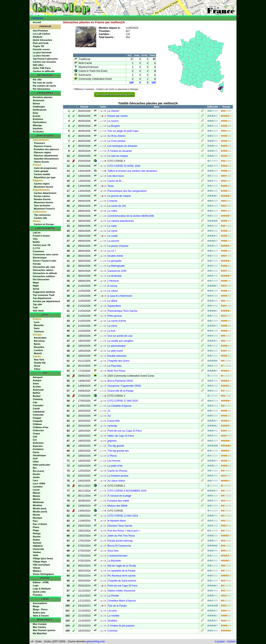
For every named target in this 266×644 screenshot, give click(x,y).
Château (37, 424)
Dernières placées (43, 97)
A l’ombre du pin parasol (121, 626)
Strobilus (113, 621)
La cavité (113, 236)
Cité (35, 437)
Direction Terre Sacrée (120, 526)
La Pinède (113, 596)
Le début (113, 301)
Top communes (42, 215)
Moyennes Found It (44, 209)
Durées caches (42, 196)
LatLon (37, 233)
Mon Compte (40, 624)
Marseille (39, 325)
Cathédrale (39, 412)
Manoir (37, 493)
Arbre (36, 384)
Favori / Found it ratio (44, 261)
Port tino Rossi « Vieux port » (124, 531)
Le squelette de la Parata (121, 571)
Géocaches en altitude (45, 273)
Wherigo (37, 125)
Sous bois (113, 551)
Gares (36, 452)
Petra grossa (115, 316)
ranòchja (112, 426)
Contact (231, 642)
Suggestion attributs (44, 292)
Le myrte (113, 231)
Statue (36, 540)
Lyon (37, 322)
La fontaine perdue (118, 476)
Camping (38, 399)
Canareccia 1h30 (117, 271)
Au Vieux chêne (116, 481)
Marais (36, 496)
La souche (113, 241)
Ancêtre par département (46, 301)
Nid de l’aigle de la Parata (122, 566)
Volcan (36, 568)
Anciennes (39, 100)
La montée (114, 616)
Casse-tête (114, 421)
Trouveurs (39, 143)
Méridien (38, 505)
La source (113, 121)
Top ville (37, 304)
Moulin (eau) (40, 508)
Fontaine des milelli (118, 501)
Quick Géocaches (42, 40)
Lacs (35, 480)
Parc (35, 521)
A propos (220, 642)
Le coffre (112, 211)
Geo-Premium (40, 31)
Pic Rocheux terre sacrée (122, 576)
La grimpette (115, 261)
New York (39, 360)
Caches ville (41, 218)
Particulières (40, 122)
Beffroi (36, 393)
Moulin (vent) (40, 512)
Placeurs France (43, 146)
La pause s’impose (118, 246)
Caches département (45, 193)
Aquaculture (114, 306)
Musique (38, 518)
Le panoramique (117, 346)
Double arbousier (117, 356)
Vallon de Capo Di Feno (121, 436)
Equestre (38, 446)
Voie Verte (38, 311)
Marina (36, 499)
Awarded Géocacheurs (46, 159)
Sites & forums (41, 616)
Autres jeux (39, 613)
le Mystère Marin (117, 521)
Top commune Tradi (44, 295)
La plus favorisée (42, 52)
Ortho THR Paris (42, 68)
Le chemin (113, 111)
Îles (35, 468)
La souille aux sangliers (121, 341)
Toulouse (39, 331)
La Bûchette (114, 561)
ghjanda (112, 441)
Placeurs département (46, 156)
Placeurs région (42, 152)
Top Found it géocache (45, 59)
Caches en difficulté (44, 71)
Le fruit (111, 331)
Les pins (112, 611)
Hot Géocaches (41, 279)
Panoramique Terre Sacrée (123, 311)
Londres (38, 350)
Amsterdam (40, 338)
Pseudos (38, 595)
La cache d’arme (117, 321)
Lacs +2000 (39, 483)
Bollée (36, 242)
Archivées (38, 132)
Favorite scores (41, 49)
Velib (36, 555)
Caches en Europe (44, 224)
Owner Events (41, 162)
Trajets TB (38, 46)
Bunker (37, 396)
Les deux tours (116, 176)
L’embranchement (118, 556)
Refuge (37, 533)
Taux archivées (42, 206)
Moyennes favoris (44, 187)
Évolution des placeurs (46, 149)
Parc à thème (40, 524)
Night (36, 286)
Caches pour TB (42, 245)
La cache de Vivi (117, 206)
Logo (36, 585)
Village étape (40, 562)
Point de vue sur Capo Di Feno (125, 431)
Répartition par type (45, 177)
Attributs (38, 37)
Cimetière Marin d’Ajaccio (122, 601)
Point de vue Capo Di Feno (123, 586)
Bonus (36, 103)
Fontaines (38, 449)
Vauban (37, 552)
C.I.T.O (36, 248)
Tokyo (37, 369)
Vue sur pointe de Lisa (120, 336)
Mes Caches (39, 627)
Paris (37, 328)
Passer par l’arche (118, 116)
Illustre (37, 474)
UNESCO (38, 546)
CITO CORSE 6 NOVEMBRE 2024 (127, 491)
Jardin (36, 477)
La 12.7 (112, 251)
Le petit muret (115, 351)
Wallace (37, 571)
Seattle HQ (40, 363)
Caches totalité (42, 174)
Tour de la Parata (117, 606)
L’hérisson (113, 281)
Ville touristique (41, 565)
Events (37, 116)
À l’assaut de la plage (119, 496)
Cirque (36, 433)
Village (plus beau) (43, 558)
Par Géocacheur (42, 89)
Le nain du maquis (118, 156)
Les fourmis (114, 461)
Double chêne (115, 256)
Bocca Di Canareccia (119, 546)
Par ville (37, 80)
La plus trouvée (41, 56)
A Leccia (112, 286)
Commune (38, 251)
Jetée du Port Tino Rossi (121, 536)
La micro (112, 326)
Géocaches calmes (43, 270)
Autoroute (38, 390)
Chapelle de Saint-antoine (122, 581)
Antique (37, 380)
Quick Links (39, 592)
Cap (35, 402)
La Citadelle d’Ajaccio (120, 406)
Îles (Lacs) (38, 471)
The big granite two (118, 451)
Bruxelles (39, 347)
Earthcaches (40, 110)
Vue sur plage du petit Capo (123, 131)
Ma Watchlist (40, 633)
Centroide (38, 415)
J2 (109, 411)
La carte (112, 226)
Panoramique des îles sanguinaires (127, 191)
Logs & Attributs (42, 589)
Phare (36, 527)
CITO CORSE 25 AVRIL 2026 (124, 166)
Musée (36, 515)
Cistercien (38, 430)
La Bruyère (114, 126)
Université (38, 549)
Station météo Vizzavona (121, 591)
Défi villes (38, 65)
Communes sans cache (46, 254)
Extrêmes (38, 119)
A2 (109, 416)
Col (35, 440)
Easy (36, 113)
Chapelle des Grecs (119, 361)
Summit (37, 543)
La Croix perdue (116, 141)
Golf (35, 458)
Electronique (40, 258)
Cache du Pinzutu (118, 471)
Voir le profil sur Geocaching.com (115, 95)
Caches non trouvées (44, 62)
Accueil (37, 22)
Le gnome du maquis (119, 196)
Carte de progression (45, 168)
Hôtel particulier (42, 465)
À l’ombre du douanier (120, 151)
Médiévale (38, 502)
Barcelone (39, 341)
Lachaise (38, 487)
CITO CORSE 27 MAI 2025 (123, 401)
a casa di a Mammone (120, 296)
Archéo (37, 387)
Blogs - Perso (40, 609)
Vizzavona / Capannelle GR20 (124, 386)
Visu (35, 239)
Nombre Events (42, 199)
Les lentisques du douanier (123, 146)
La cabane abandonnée (121, 221)
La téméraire (115, 276)
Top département (42, 298)
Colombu (113, 631)
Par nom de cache (43, 83)
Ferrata (37, 264)
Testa (111, 186)
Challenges (39, 107)
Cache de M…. (116, 181)
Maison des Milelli (118, 506)
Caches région (42, 184)
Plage (36, 530)
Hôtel (36, 462)
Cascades (38, 405)
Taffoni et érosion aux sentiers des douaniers (132, 171)
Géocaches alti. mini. (44, 267)
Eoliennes (38, 443)
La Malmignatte (116, 266)
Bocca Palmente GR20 (120, 381)
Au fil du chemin (116, 136)
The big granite (116, 446)
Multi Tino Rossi (116, 371)
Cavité (36, 409)
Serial (36, 289)
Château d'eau (41, 427)
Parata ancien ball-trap (120, 541)
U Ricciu (112, 456)
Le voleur (113, 291)
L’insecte (113, 201)
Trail (35, 308)
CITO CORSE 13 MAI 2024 (123, 516)
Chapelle (38, 421)
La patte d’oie (115, 466)
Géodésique (39, 455)
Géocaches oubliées (44, 276)
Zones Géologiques (43, 574)
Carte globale (41, 171)
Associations (40, 603)
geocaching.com (95, 642)
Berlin (37, 344)
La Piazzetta (115, 366)
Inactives (38, 128)
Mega (36, 283)
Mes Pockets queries (44, 630)
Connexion (38, 18)
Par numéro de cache (44, 86)
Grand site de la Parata (120, 391)
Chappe (37, 418)
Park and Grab (41, 43)
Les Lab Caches (42, 34)
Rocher (37, 537)
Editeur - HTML (41, 582)
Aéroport (38, 377)
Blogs (36, 606)
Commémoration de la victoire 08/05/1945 (131, 216)
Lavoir (36, 490)
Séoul (37, 366)
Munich (38, 353)
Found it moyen (41, 236)
